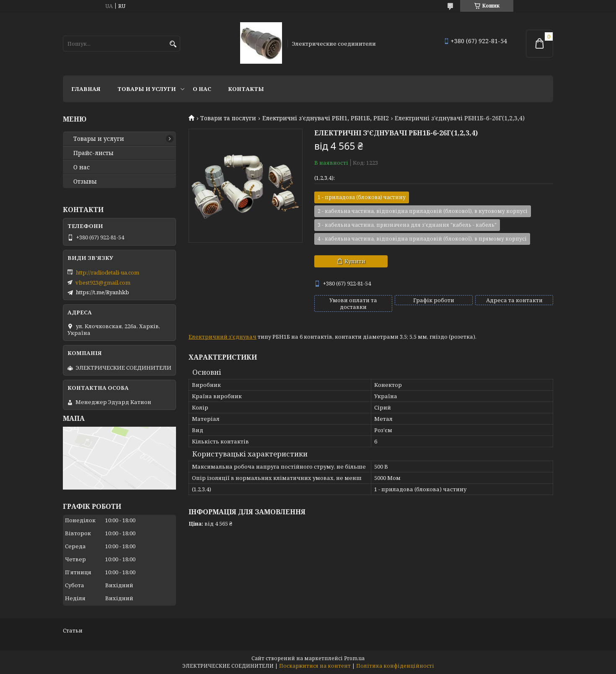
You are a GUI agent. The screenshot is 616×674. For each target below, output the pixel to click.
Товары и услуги (147, 89)
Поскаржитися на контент (315, 666)
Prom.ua (354, 658)
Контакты (246, 89)
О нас (202, 89)
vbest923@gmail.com (103, 283)
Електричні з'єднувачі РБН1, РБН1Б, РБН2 (326, 118)
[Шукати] (173, 44)
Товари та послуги (228, 118)
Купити (355, 261)
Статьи (73, 630)
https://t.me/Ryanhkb (102, 292)
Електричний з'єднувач (223, 337)
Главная (86, 89)
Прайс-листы (93, 153)
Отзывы (85, 181)
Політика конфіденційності (395, 666)
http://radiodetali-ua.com (107, 272)
